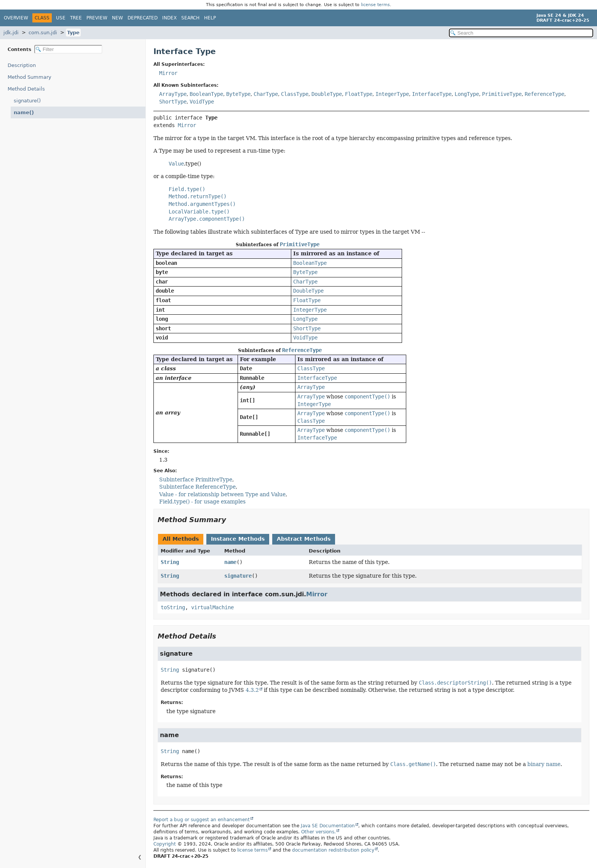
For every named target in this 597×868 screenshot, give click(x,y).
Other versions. (318, 832)
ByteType (238, 94)
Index (169, 18)
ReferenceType (544, 94)
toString (173, 607)
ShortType (173, 102)
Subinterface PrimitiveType (196, 479)
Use (61, 18)
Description (23, 65)
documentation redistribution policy (333, 850)
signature (238, 576)
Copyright (165, 844)
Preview (97, 18)
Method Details (26, 89)
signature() (27, 101)
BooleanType (206, 94)
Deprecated (143, 18)
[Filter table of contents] (68, 49)
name (230, 562)
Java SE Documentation (328, 826)
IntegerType (392, 94)
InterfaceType (432, 94)
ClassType (295, 94)
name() (23, 112)
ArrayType (173, 94)
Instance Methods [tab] (238, 539)
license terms (375, 5)
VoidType (202, 102)
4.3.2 (252, 690)
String (170, 562)
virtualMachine (212, 607)
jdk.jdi (11, 33)
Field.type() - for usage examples (202, 502)
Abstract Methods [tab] (304, 539)
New (117, 18)
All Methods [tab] (181, 539)
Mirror (168, 73)
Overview (16, 18)
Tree (76, 18)
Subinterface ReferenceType (197, 487)
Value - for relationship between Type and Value (222, 494)
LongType (467, 94)
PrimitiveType (502, 94)
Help (210, 18)
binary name (544, 764)
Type (73, 33)
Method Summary (30, 77)
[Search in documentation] (521, 33)
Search (190, 18)
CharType (266, 94)
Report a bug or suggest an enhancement (202, 820)
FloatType (359, 94)
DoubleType (327, 94)
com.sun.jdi (43, 33)
